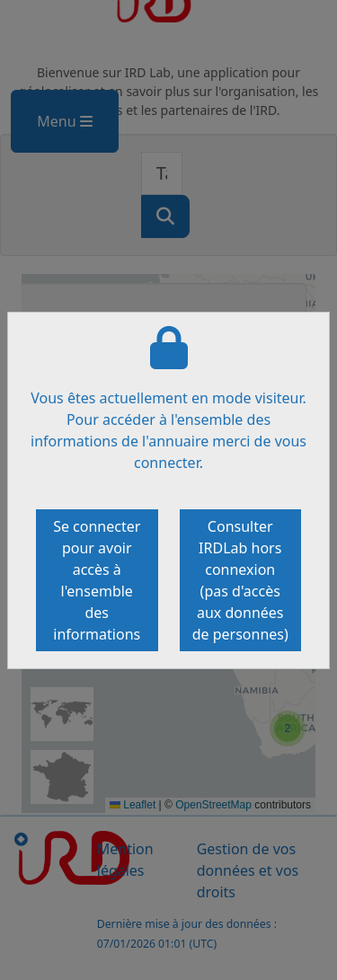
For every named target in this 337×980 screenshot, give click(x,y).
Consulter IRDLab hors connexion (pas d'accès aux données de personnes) (240, 580)
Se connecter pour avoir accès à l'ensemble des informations (97, 580)
